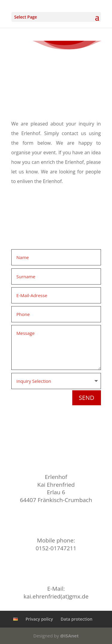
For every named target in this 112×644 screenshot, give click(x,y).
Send (87, 398)
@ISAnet (69, 636)
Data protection (76, 619)
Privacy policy (39, 619)
